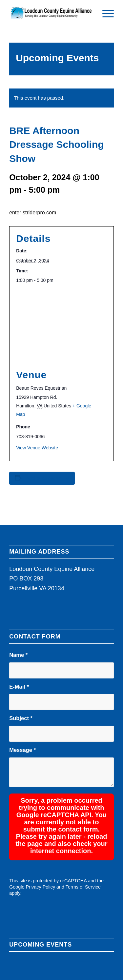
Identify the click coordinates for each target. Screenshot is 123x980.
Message (22, 750)
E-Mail (19, 687)
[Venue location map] (61, 326)
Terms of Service (83, 847)
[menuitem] (105, 13)
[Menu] (105, 13)
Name (18, 655)
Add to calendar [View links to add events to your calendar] (43, 478)
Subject (21, 718)
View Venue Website (37, 448)
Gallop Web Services (27, 960)
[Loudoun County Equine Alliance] (51, 13)
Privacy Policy (41, 847)
